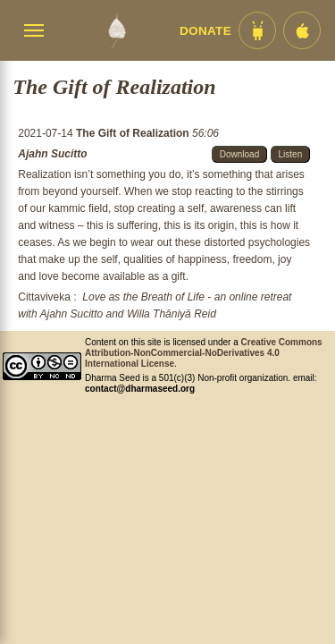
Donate (205, 31)
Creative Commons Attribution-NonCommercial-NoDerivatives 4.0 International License (204, 353)
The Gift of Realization (134, 133)
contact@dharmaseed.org (140, 389)
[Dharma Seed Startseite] (117, 30)
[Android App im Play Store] (257, 30)
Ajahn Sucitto (52, 154)
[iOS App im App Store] (302, 30)
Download (239, 154)
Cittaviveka (44, 297)
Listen (291, 154)
